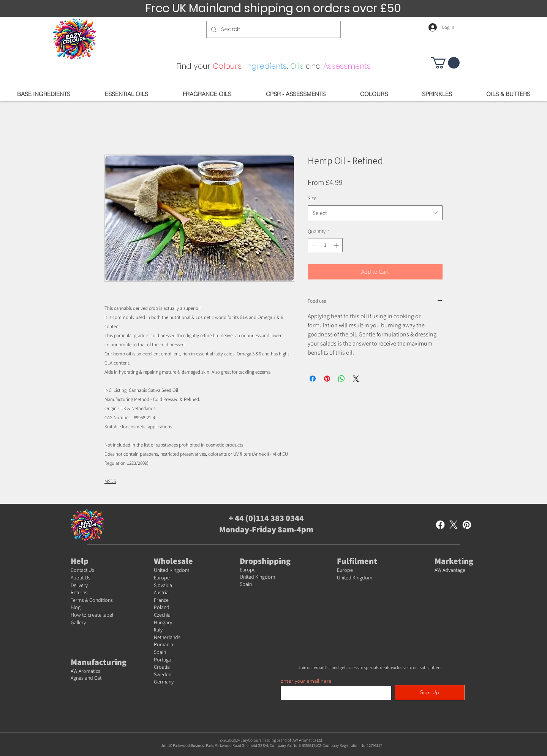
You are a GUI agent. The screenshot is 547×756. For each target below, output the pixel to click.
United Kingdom (172, 570)
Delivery (79, 585)
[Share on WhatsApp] (341, 379)
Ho (74, 615)
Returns (79, 592)
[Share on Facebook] (313, 379)
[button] (445, 63)
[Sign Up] (430, 693)
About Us (81, 578)
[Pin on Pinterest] (327, 379)
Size (312, 198)
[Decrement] (314, 245)
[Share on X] (356, 379)
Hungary (163, 622)
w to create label (95, 615)
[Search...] (273, 29)
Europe (162, 578)
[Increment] (337, 245)
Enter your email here (306, 681)
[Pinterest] (467, 525)
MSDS (110, 481)
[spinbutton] (325, 245)
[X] (454, 525)
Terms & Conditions (92, 600)
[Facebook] (440, 525)
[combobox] (375, 213)
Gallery (78, 622)
